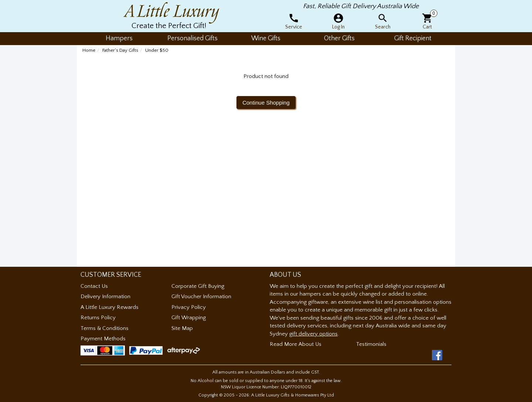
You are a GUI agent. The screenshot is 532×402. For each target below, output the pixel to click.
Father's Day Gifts (120, 50)
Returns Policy (98, 318)
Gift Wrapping (189, 318)
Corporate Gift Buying (198, 286)
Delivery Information (105, 297)
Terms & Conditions (105, 328)
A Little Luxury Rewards (110, 307)
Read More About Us (296, 344)
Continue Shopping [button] (266, 103)
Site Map (182, 328)
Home (89, 50)
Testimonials (371, 344)
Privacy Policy (189, 307)
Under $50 (157, 50)
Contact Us (94, 286)
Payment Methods (103, 339)
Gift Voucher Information (201, 297)
